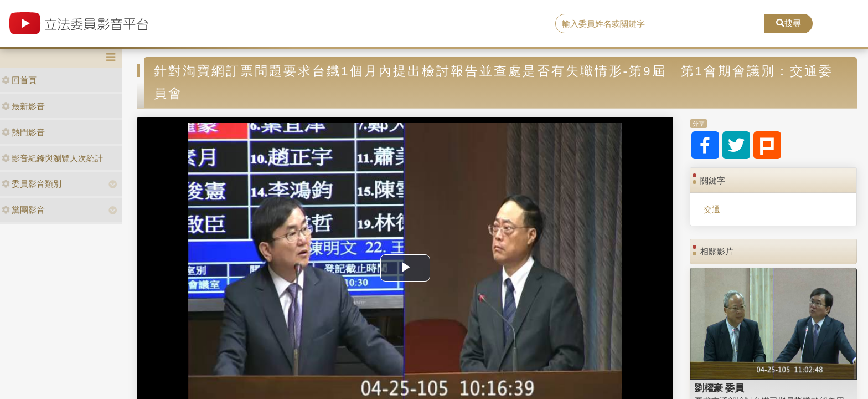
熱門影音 (23, 132)
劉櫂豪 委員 (720, 388)
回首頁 (19, 80)
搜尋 (789, 23)
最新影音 (23, 106)
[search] (660, 24)
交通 (712, 209)
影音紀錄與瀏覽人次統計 (52, 158)
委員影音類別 (32, 184)
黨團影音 (23, 210)
